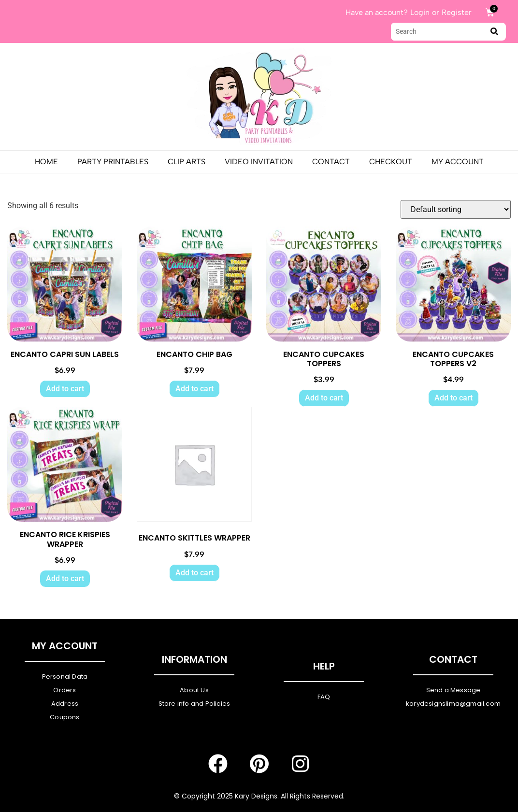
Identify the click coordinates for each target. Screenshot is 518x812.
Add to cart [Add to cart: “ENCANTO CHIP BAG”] (194, 389)
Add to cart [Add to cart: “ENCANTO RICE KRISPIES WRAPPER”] (65, 578)
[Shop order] (456, 209)
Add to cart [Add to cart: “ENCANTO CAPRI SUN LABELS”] (65, 389)
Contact (331, 162)
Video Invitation (259, 162)
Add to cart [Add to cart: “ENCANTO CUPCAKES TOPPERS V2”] (453, 398)
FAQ (324, 697)
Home (46, 162)
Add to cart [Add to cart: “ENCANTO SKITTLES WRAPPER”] (194, 573)
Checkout (391, 162)
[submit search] (494, 32)
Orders (65, 690)
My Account (458, 162)
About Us (194, 690)
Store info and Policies (194, 704)
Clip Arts (187, 162)
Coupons (65, 717)
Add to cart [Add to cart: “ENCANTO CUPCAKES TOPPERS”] (324, 398)
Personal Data (65, 677)
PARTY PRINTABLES (113, 162)
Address (65, 704)
